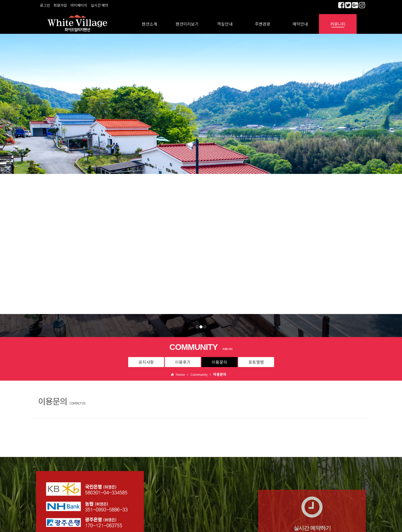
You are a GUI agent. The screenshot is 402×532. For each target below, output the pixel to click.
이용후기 (183, 358)
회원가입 (60, 5)
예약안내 (300, 20)
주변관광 (263, 20)
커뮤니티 (338, 20)
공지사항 (146, 358)
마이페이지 (79, 5)
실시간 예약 (99, 5)
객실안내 (225, 20)
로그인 (45, 5)
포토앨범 (256, 358)
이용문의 (219, 358)
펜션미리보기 (187, 20)
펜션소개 (149, 20)
